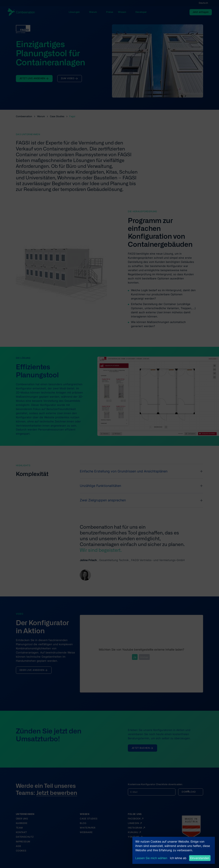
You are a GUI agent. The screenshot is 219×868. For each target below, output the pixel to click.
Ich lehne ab (178, 858)
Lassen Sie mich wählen (151, 858)
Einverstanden (200, 858)
